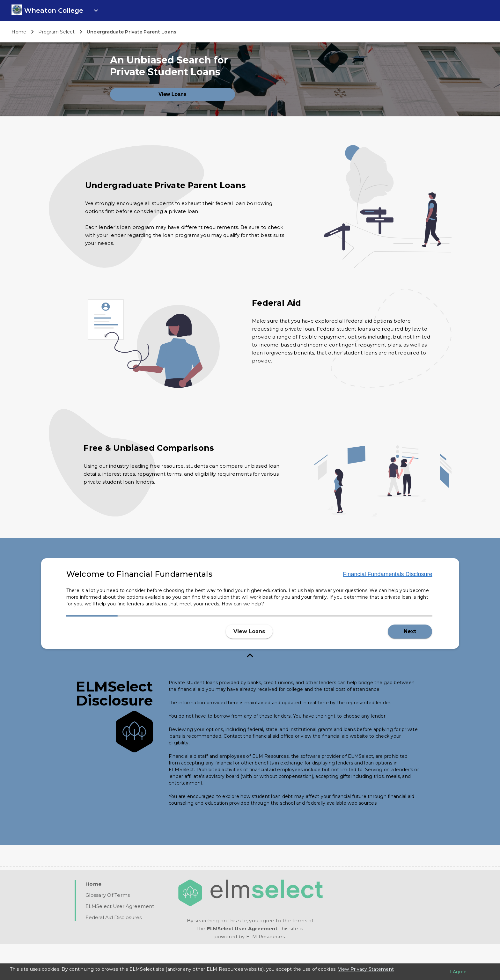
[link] (17, 13)
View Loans (173, 130)
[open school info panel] (62, 11)
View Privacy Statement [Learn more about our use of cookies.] (366, 969)
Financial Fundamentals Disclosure (387, 610)
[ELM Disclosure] (294, 779)
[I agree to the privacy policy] (458, 972)
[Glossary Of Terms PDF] (108, 931)
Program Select (56, 32)
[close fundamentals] (250, 692)
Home (19, 32)
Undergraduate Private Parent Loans (132, 32)
